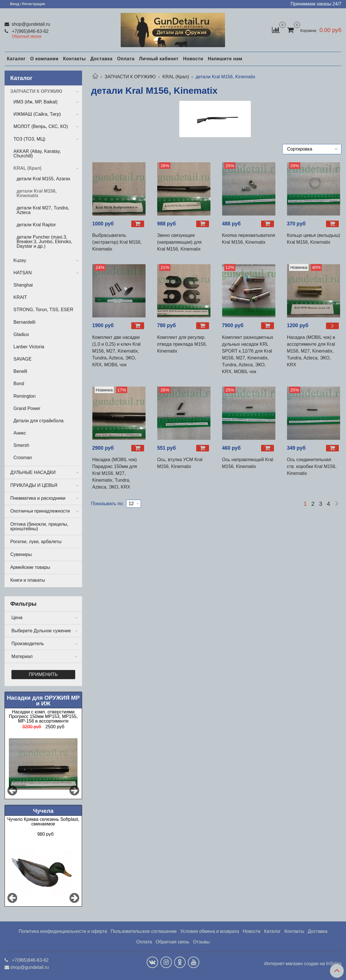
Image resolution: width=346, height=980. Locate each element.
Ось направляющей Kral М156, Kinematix (247, 463)
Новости (193, 59)
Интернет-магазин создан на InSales (303, 964)
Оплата (126, 59)
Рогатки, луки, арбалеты (36, 542)
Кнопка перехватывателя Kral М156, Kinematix (248, 239)
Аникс (20, 433)
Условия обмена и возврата (210, 931)
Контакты (74, 59)
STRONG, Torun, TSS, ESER (43, 310)
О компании (44, 59)
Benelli (20, 371)
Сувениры (21, 554)
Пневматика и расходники (38, 498)
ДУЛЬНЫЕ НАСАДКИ (33, 472)
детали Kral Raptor (36, 225)
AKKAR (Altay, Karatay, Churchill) (37, 154)
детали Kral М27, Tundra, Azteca (43, 210)
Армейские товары (30, 567)
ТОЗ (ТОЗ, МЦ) (29, 139)
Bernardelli (24, 322)
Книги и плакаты (28, 580)
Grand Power (27, 408)
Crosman (23, 458)
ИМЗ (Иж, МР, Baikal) (35, 102)
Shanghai (23, 285)
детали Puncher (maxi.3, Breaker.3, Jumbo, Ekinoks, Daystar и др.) (44, 242)
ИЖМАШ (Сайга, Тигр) (37, 114)
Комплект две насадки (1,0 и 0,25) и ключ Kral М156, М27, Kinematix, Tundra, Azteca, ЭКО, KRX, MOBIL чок (117, 351)
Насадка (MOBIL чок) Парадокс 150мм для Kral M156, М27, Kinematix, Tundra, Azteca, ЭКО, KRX (115, 473)
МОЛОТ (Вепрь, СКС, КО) (41, 126)
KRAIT (20, 297)
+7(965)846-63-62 (30, 31)
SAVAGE (22, 359)
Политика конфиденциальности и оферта (63, 931)
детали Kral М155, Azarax (43, 179)
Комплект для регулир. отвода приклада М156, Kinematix (182, 344)
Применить (43, 674)
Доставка (102, 59)
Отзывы (201, 942)
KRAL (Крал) (176, 77)
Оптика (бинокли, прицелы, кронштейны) (39, 526)
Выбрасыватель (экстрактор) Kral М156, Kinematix (117, 242)
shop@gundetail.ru (30, 24)
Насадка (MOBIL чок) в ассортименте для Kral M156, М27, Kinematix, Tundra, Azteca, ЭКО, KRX (311, 351)
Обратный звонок (27, 36)
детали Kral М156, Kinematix (37, 193)
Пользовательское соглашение (144, 931)
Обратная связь (172, 942)
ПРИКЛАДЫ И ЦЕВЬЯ (34, 485)
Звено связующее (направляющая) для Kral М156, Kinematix (179, 242)
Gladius (21, 334)
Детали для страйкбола (38, 421)
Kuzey (20, 260)
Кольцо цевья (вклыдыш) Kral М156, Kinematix (314, 239)
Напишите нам (225, 59)
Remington (24, 396)
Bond (19, 384)
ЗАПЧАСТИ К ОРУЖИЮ (130, 77)
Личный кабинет (159, 59)
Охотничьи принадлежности (40, 511)
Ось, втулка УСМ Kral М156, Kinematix (180, 463)
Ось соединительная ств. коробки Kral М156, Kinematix (312, 466)
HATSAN (23, 273)
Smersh (21, 445)
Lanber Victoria (29, 347)
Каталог (16, 59)
